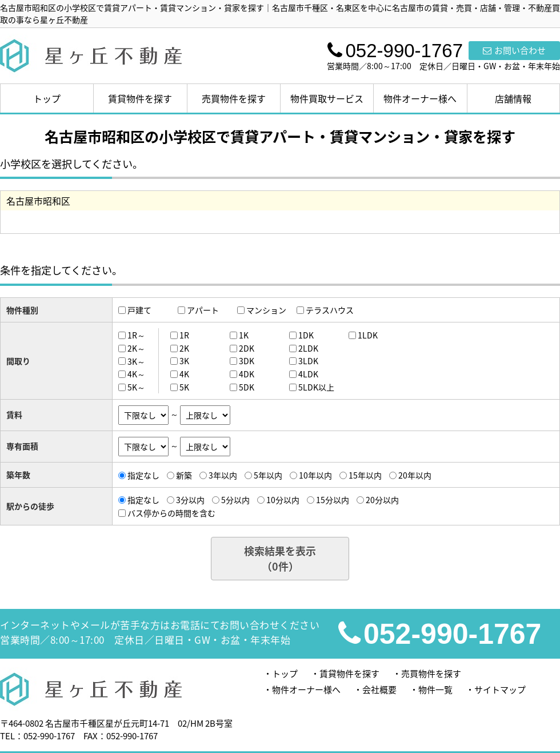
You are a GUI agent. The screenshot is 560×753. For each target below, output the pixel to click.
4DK (247, 374)
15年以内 (365, 475)
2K (184, 348)
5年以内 (268, 475)
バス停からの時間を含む (171, 513)
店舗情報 (513, 98)
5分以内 (235, 500)
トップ (47, 98)
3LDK (308, 361)
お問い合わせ (514, 50)
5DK (247, 387)
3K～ (136, 361)
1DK (306, 335)
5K (184, 387)
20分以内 (382, 500)
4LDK (308, 374)
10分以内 (283, 500)
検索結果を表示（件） (280, 559)
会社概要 (379, 690)
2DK (247, 348)
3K (184, 361)
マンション (266, 310)
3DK (247, 361)
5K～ (136, 387)
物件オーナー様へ (420, 98)
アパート (203, 310)
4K (184, 374)
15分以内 (333, 500)
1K (244, 335)
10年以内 (315, 475)
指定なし (143, 475)
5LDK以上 (316, 387)
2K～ (136, 348)
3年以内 (223, 475)
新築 (184, 475)
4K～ (136, 374)
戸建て (139, 310)
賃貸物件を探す (140, 98)
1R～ (136, 335)
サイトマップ (500, 690)
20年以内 (415, 475)
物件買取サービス (327, 98)
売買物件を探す (234, 98)
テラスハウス (330, 310)
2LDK (308, 348)
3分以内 (190, 500)
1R (184, 335)
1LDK (368, 335)
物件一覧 (435, 690)
